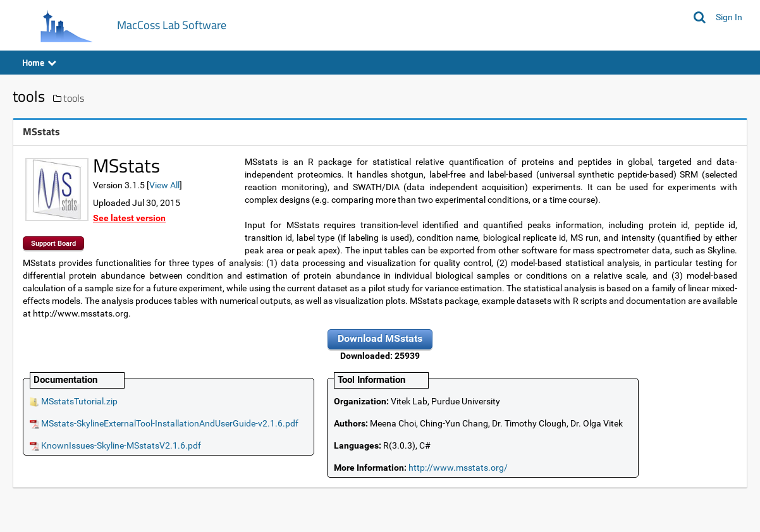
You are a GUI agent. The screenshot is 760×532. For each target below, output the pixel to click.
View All (164, 185)
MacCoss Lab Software (172, 25)
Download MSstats (380, 338)
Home (39, 62)
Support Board (53, 244)
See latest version (129, 218)
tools (74, 98)
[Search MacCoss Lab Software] (700, 17)
